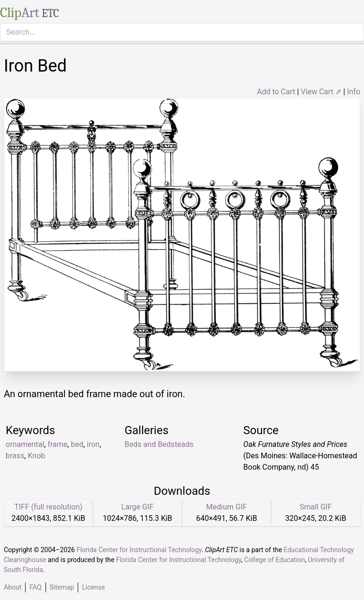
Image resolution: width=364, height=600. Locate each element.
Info (354, 92)
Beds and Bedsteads (159, 444)
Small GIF (316, 507)
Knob (36, 456)
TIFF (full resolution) (48, 507)
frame (57, 444)
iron (93, 444)
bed (77, 444)
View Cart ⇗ (321, 92)
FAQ (35, 587)
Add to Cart (276, 92)
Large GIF (137, 507)
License (93, 587)
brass (15, 456)
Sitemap (62, 587)
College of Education (275, 560)
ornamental (25, 444)
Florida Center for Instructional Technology (139, 550)
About (13, 587)
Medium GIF (227, 507)
